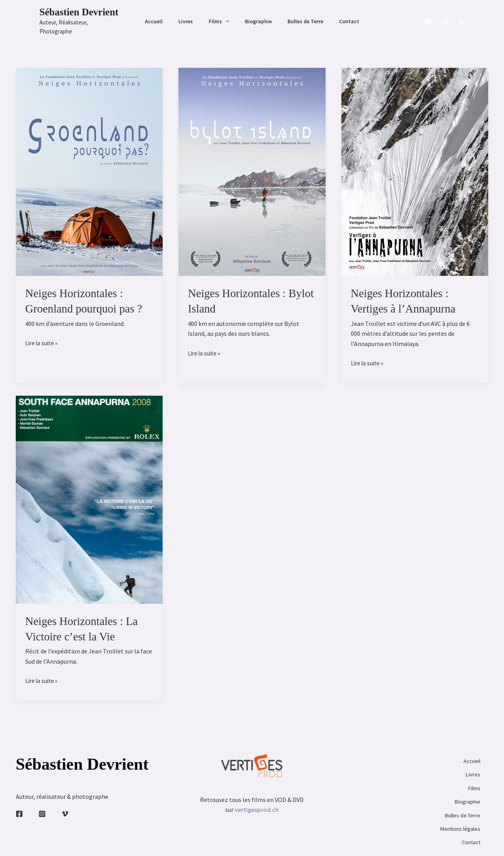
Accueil (166, 17)
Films (221, 17)
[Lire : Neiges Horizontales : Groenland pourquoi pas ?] (89, 162)
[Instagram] (445, 17)
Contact (337, 17)
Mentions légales (456, 800)
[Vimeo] (461, 17)
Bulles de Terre (298, 17)
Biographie (256, 17)
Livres (193, 17)
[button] (228, 17)
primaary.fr (308, 840)
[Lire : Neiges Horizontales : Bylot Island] (252, 162)
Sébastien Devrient (79, 12)
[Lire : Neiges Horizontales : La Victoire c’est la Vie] (89, 490)
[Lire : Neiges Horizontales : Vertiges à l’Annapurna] (415, 162)
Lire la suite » (43, 334)
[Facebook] (428, 17)
